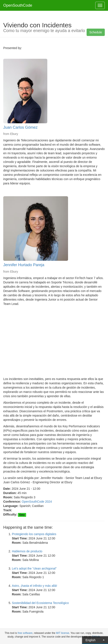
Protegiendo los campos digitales (34, 534)
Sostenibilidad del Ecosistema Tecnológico (40, 603)
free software (25, 633)
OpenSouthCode (18, 5)
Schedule (96, 32)
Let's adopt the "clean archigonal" (34, 568)
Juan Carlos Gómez (20, 127)
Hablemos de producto (27, 551)
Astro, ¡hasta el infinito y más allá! (34, 586)
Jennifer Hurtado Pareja (24, 265)
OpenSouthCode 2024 (37, 502)
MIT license (63, 633)
